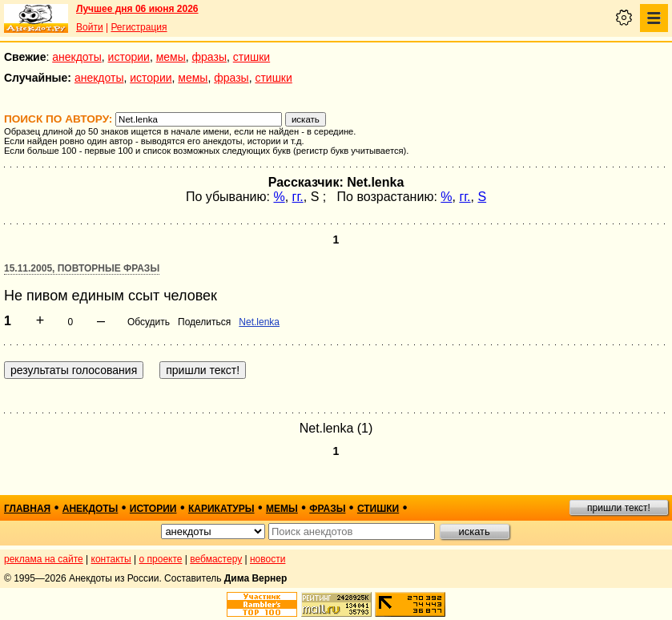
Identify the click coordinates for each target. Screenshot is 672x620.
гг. (298, 197)
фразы (209, 57)
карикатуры (221, 509)
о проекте (161, 559)
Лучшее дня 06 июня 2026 (137, 9)
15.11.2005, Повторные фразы (82, 268)
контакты (111, 559)
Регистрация (139, 27)
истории (129, 57)
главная (27, 509)
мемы (171, 57)
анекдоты (77, 57)
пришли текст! (619, 508)
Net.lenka (259, 322)
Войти (90, 27)
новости (268, 559)
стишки (251, 57)
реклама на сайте (44, 559)
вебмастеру (216, 559)
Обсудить (149, 322)
